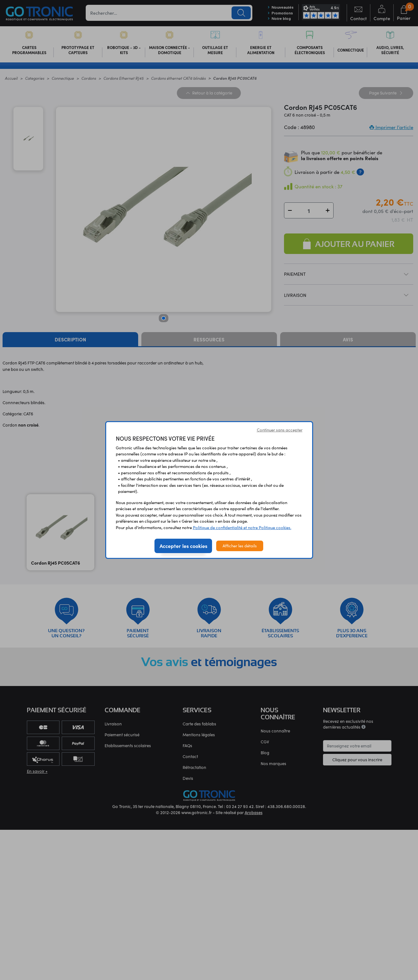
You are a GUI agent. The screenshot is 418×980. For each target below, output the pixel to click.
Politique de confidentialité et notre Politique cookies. (242, 527)
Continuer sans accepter (280, 430)
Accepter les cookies (183, 546)
